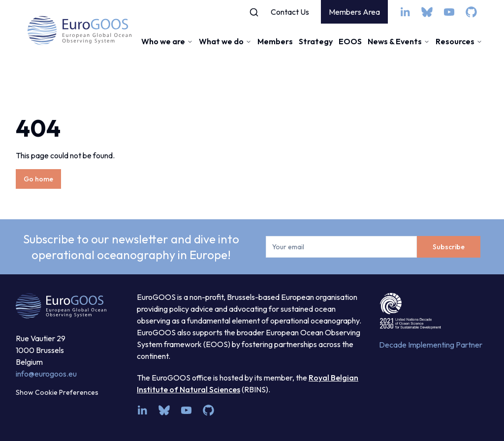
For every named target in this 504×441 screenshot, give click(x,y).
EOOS (350, 41)
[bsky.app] (427, 12)
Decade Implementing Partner (431, 345)
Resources (459, 41)
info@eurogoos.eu (46, 374)
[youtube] (449, 12)
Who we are (167, 41)
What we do (225, 41)
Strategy (316, 41)
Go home (38, 179)
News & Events (399, 41)
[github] (471, 12)
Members (275, 41)
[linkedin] (405, 12)
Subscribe (449, 247)
